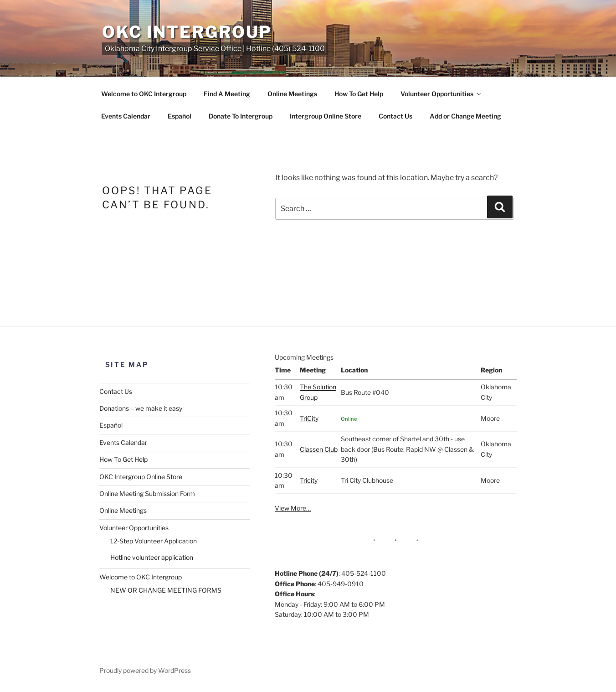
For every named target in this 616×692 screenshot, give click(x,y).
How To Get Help (359, 94)
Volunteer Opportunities (441, 94)
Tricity (309, 480)
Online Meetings (292, 94)
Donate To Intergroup (241, 116)
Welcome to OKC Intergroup (144, 94)
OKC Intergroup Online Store (141, 477)
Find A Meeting (227, 94)
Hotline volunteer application (152, 557)
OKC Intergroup (187, 32)
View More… (293, 508)
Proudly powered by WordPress (145, 670)
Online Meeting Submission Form (147, 493)
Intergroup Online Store (326, 116)
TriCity (309, 418)
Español (180, 116)
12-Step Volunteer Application (154, 541)
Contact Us (395, 116)
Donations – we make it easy (141, 408)
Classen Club (319, 449)
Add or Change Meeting (465, 116)
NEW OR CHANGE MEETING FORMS (166, 590)
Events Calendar (126, 116)
